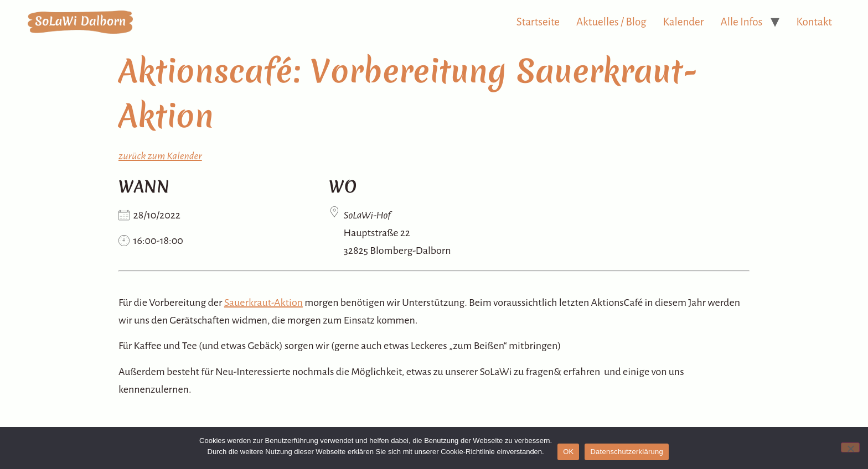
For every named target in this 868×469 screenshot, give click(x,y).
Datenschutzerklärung (626, 452)
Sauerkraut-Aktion (263, 303)
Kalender (684, 22)
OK (568, 452)
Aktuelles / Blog (611, 22)
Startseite (538, 22)
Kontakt (814, 22)
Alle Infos (742, 22)
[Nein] (850, 447)
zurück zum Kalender (160, 156)
